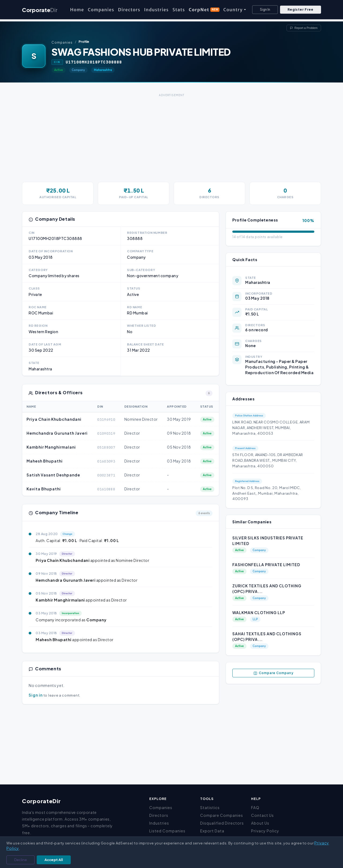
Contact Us (262, 815)
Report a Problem (304, 28)
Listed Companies (167, 831)
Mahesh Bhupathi (45, 461)
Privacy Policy (265, 831)
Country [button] (233, 10)
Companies (101, 10)
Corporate (40, 10)
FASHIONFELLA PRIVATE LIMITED (266, 565)
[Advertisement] (171, 136)
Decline (20, 860)
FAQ (255, 807)
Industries (156, 10)
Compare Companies (222, 815)
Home (77, 10)
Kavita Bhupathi (44, 489)
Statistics (210, 807)
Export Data (212, 831)
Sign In (265, 10)
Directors (129, 10)
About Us (260, 823)
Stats (179, 10)
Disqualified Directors (222, 823)
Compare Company (273, 673)
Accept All (54, 860)
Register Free (301, 10)
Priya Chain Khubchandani (54, 419)
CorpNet (204, 10)
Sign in (36, 695)
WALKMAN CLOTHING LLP (259, 613)
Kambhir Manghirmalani (51, 447)
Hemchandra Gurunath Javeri (57, 433)
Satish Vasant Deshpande (53, 475)
